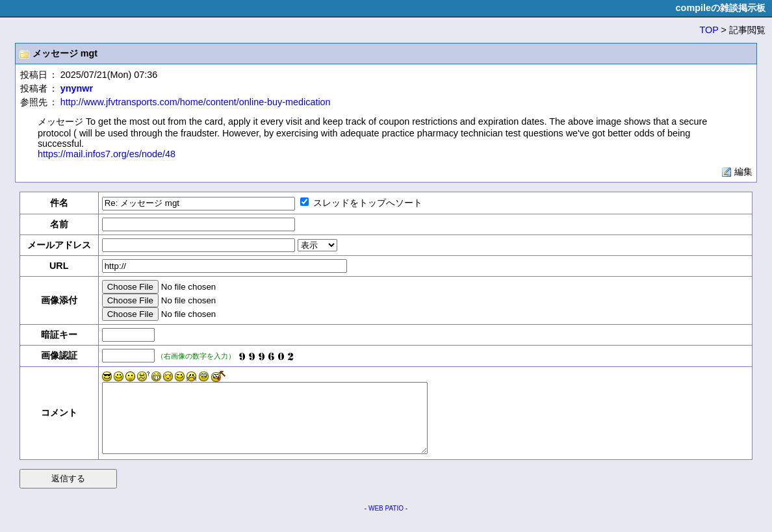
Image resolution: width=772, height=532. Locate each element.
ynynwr (77, 88)
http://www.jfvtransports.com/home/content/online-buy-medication (196, 102)
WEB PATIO (386, 522)
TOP (709, 30)
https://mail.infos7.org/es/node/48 (107, 154)
